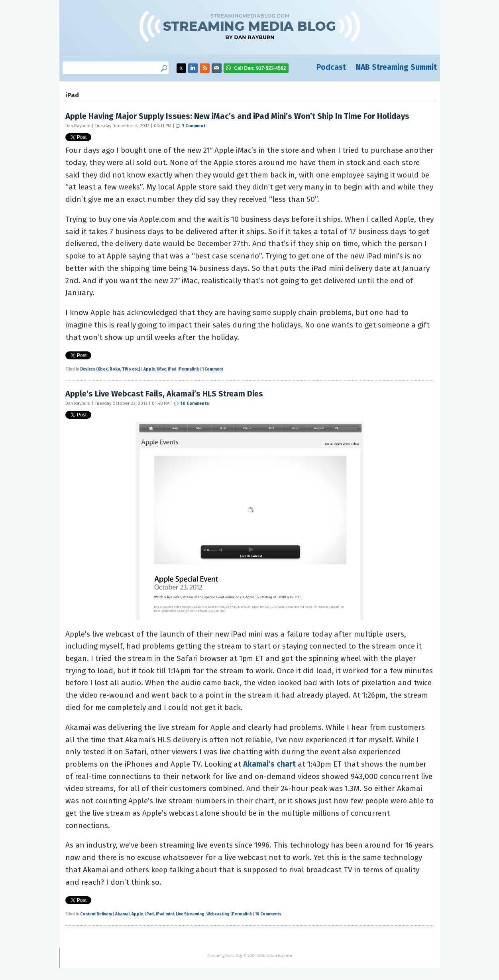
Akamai (122, 914)
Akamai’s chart (269, 764)
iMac (161, 369)
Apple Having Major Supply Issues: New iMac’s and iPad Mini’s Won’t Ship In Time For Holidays (237, 116)
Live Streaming (190, 914)
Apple (149, 369)
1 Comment (194, 126)
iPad (172, 369)
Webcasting (218, 914)
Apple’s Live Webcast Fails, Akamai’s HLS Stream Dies (164, 394)
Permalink (189, 369)
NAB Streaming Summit (396, 67)
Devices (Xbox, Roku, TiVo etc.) (110, 369)
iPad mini (165, 914)
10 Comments (195, 403)
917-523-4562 (260, 68)
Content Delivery (96, 914)
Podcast (331, 67)
